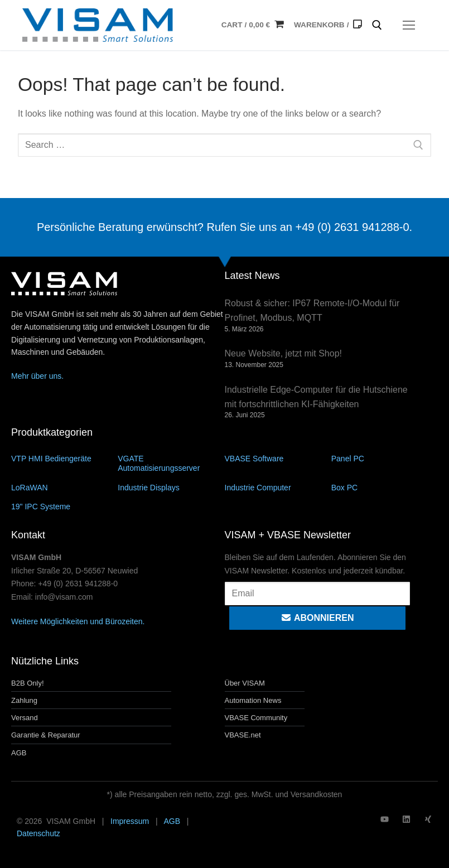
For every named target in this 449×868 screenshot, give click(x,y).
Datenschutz (38, 833)
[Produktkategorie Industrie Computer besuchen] (278, 487)
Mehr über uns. (37, 376)
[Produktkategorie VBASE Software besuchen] (278, 458)
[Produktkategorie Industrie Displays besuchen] (171, 487)
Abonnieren (317, 618)
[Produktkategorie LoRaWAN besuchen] (64, 487)
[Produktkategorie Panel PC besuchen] (385, 458)
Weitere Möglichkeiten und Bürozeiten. (78, 621)
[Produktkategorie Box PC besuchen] (385, 487)
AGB (172, 821)
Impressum (130, 821)
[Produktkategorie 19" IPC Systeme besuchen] (64, 506)
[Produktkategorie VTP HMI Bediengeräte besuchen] (64, 458)
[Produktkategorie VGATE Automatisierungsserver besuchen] (171, 463)
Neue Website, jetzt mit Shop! (283, 353)
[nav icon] (409, 25)
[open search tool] (377, 25)
